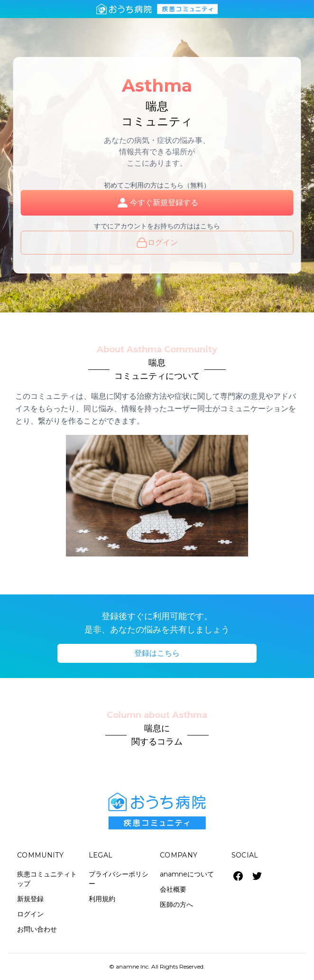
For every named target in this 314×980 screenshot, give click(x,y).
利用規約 (102, 899)
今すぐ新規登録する (157, 203)
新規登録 (30, 899)
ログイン (157, 243)
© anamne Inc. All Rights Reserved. (157, 966)
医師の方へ (176, 905)
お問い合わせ (37, 929)
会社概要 (173, 889)
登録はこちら (157, 653)
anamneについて (187, 874)
